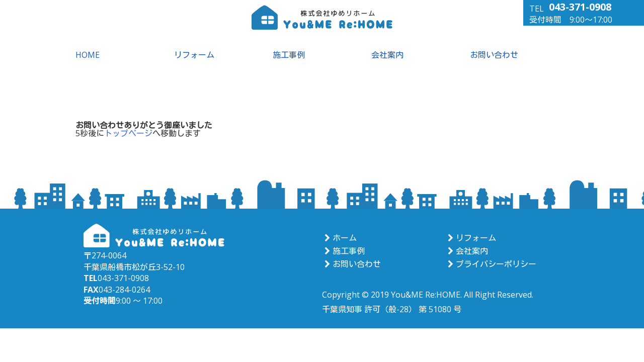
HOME (88, 55)
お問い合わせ (494, 55)
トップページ (128, 133)
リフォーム (194, 55)
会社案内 (387, 55)
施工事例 (289, 55)
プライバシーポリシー (491, 264)
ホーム (339, 238)
